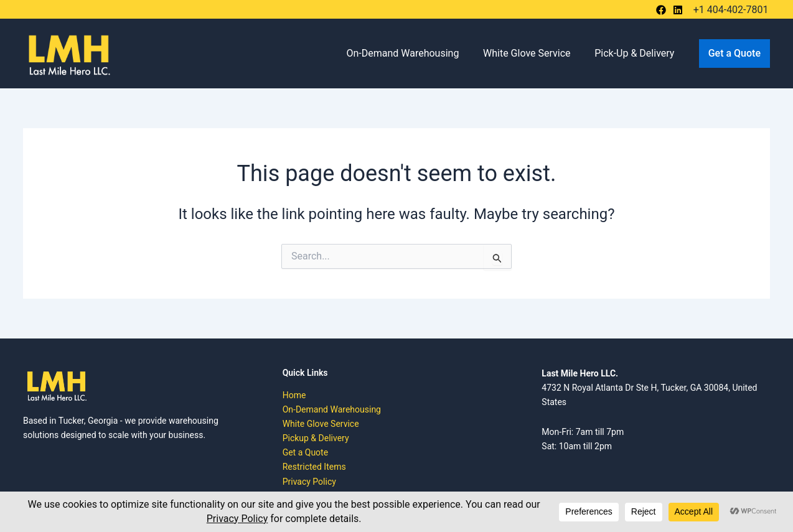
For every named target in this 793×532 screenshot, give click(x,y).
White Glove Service (533, 53)
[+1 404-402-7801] (729, 10)
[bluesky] (680, 10)
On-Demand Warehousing (413, 53)
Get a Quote (305, 452)
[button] (734, 54)
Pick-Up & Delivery (637, 53)
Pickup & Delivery (316, 438)
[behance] (663, 10)
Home (294, 395)
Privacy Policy (309, 482)
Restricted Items (314, 467)
